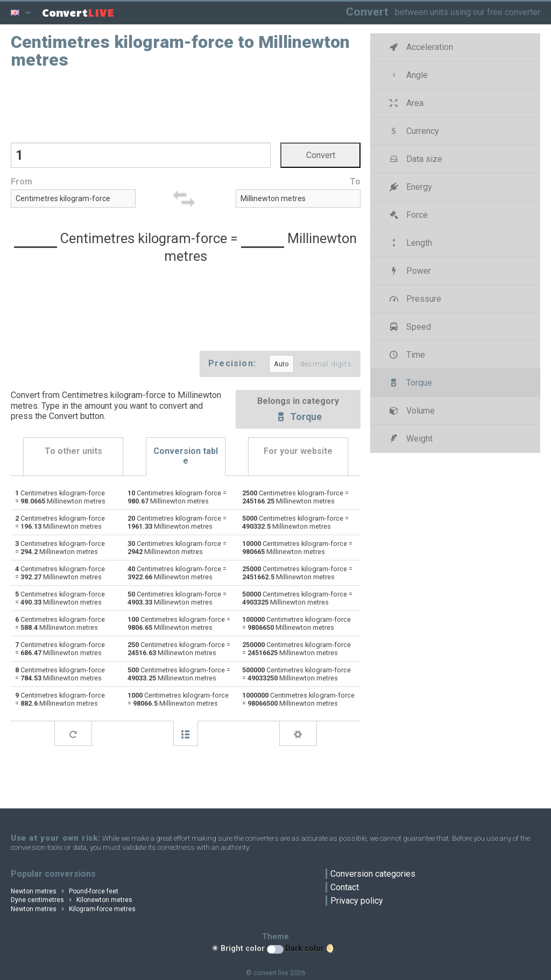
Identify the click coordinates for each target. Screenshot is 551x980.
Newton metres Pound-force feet (65, 891)
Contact (345, 887)
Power (409, 271)
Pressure (414, 299)
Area (405, 103)
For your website (298, 452)
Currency (413, 131)
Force (407, 215)
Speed (409, 327)
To (355, 182)
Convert (367, 12)
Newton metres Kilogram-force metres (73, 909)
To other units (73, 452)
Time (406, 355)
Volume (411, 411)
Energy (409, 187)
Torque (298, 417)
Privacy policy (357, 901)
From (22, 182)
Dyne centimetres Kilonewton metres (72, 900)
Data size (415, 159)
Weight (410, 439)
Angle (407, 75)
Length (409, 243)
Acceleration (420, 47)
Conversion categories (373, 874)
